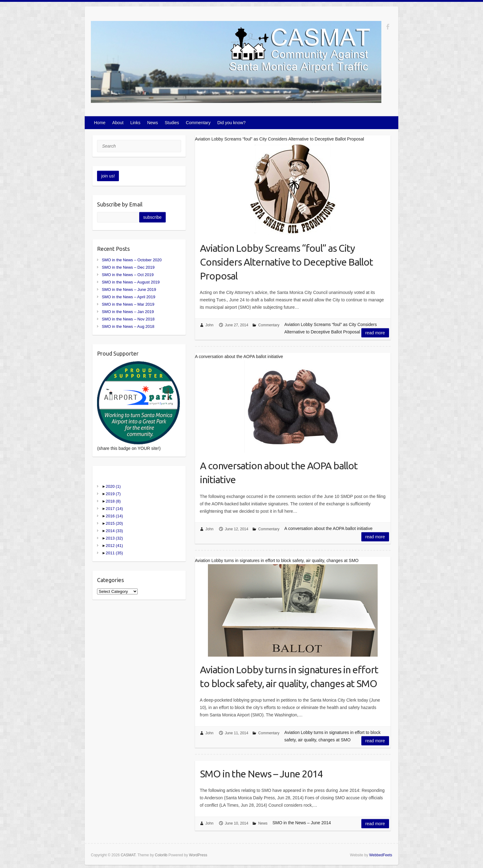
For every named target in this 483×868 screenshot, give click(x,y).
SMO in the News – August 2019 (131, 282)
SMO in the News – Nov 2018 (128, 319)
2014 (114, 531)
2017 (114, 509)
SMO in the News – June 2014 (261, 774)
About (118, 123)
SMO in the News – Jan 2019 (128, 312)
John (209, 325)
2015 (114, 523)
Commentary (198, 123)
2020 (113, 486)
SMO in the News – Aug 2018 (128, 326)
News (153, 123)
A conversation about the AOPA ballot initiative (279, 473)
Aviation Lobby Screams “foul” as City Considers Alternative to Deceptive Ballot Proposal (286, 262)
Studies (172, 123)
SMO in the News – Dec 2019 (128, 267)
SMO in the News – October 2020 (132, 260)
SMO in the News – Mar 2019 (128, 304)
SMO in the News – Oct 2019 (128, 275)
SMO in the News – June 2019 (129, 289)
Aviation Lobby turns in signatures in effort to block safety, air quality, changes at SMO (289, 676)
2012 (114, 546)
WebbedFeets (381, 855)
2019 (113, 494)
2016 (114, 516)
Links (135, 123)
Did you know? (232, 123)
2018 (113, 501)
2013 (114, 538)
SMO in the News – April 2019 (128, 297)
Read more (375, 333)
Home (100, 123)
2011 (114, 553)
